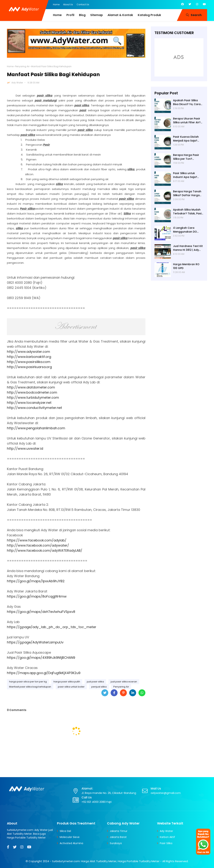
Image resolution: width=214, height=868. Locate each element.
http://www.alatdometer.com (31, 387)
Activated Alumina (71, 843)
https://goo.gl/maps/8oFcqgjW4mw (37, 596)
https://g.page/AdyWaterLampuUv (35, 642)
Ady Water (17, 83)
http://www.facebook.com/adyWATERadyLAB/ (45, 550)
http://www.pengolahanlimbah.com (36, 428)
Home (56, 4)
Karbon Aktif (167, 837)
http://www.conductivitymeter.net (34, 408)
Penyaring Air (22, 66)
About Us (68, 4)
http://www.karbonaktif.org (29, 357)
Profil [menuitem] (70, 15)
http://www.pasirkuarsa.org (29, 367)
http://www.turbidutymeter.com (33, 397)
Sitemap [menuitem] (97, 15)
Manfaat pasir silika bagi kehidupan (30, 687)
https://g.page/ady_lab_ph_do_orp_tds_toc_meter (52, 627)
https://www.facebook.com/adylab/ (37, 540)
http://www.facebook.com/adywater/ (38, 545)
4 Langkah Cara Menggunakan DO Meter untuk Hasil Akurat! (185, 230)
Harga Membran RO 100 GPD (186, 266)
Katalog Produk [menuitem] (149, 15)
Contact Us (83, 4)
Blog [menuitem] (82, 15)
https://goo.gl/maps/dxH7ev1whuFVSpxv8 (41, 612)
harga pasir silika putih (67, 682)
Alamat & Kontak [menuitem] (120, 15)
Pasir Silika (166, 843)
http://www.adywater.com (28, 352)
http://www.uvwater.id (25, 448)
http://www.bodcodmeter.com (32, 392)
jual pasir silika (95, 682)
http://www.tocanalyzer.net (29, 403)
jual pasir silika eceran (124, 682)
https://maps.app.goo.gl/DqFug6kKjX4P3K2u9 (44, 673)
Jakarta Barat (118, 837)
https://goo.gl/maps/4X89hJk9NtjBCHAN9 (41, 658)
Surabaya (116, 843)
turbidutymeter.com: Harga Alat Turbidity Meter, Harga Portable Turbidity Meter (106, 861)
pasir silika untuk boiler (71, 687)
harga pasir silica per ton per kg (28, 682)
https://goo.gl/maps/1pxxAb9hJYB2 (36, 581)
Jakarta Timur (119, 831)
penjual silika (99, 687)
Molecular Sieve (70, 837)
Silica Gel (65, 831)
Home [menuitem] (57, 15)
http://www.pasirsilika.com (29, 362)
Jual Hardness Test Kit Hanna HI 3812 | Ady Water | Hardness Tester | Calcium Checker (188, 248)
